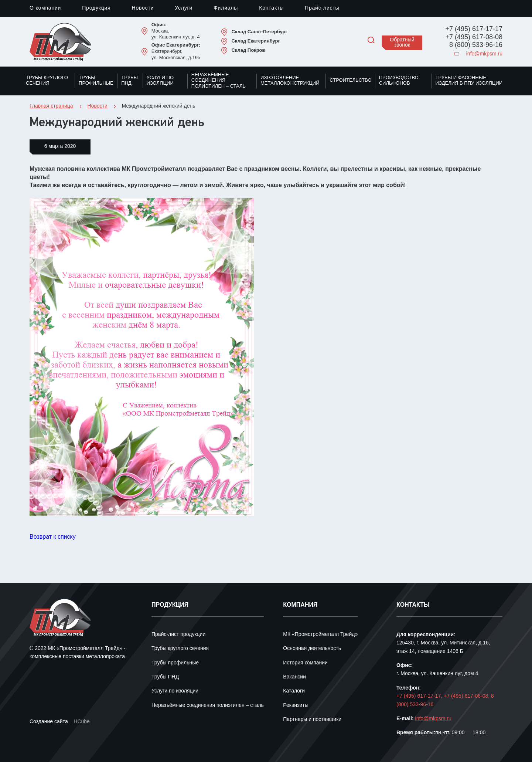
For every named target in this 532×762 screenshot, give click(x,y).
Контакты (271, 8)
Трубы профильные (96, 81)
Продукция (96, 8)
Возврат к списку (53, 537)
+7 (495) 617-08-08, (467, 696)
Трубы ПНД (129, 81)
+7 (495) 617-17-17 (474, 29)
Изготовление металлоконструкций (290, 81)
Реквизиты (296, 706)
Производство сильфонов (399, 81)
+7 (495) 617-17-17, (420, 696)
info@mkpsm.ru (478, 54)
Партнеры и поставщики (312, 720)
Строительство (350, 80)
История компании (305, 663)
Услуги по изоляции (160, 81)
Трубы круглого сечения (47, 81)
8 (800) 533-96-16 (476, 45)
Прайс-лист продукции (178, 635)
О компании (45, 8)
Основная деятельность (312, 649)
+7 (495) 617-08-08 (474, 37)
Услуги (184, 8)
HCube (82, 722)
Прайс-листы (322, 8)
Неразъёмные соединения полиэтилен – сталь (219, 80)
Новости (143, 8)
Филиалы (226, 8)
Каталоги (294, 691)
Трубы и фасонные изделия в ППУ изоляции (469, 81)
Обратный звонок (402, 43)
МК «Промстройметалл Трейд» (320, 635)
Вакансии (294, 677)
